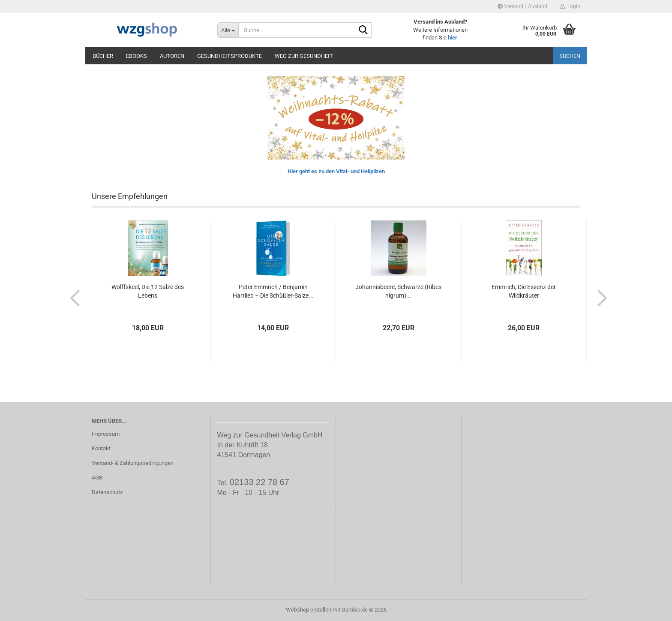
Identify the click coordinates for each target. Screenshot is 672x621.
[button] (72, 298)
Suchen (570, 56)
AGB (97, 478)
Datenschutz (107, 492)
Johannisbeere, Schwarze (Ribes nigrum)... (398, 291)
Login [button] (570, 6)
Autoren (172, 56)
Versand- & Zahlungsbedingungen (133, 463)
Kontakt (101, 448)
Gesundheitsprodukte (229, 56)
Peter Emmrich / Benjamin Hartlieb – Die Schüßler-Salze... (273, 291)
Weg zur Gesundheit (304, 56)
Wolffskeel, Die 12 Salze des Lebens (148, 291)
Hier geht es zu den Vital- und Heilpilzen (336, 171)
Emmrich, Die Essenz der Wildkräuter (524, 291)
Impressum (106, 434)
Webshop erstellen (309, 610)
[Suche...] (228, 30)
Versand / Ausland (522, 6)
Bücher (103, 56)
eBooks (136, 56)
